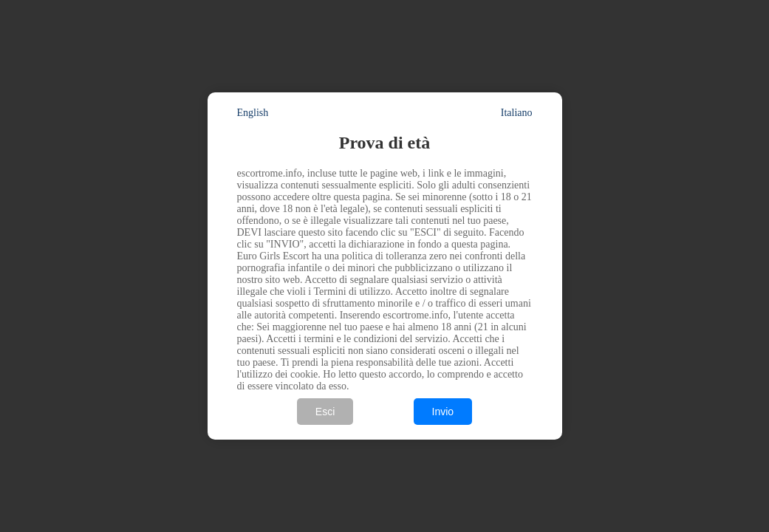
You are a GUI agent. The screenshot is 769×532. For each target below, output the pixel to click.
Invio (443, 412)
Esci (325, 412)
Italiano (517, 113)
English (253, 113)
